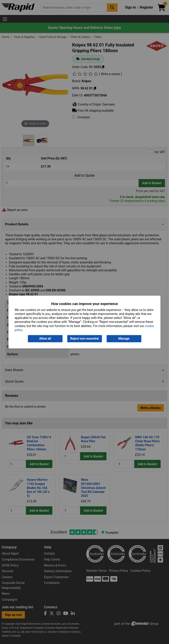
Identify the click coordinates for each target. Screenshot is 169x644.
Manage (124, 339)
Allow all (45, 339)
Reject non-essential (84, 339)
